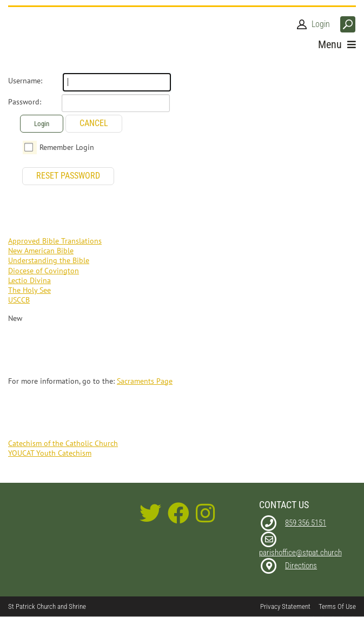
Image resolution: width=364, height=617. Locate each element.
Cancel (94, 123)
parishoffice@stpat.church (300, 553)
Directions (301, 566)
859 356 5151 (306, 523)
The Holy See (29, 290)
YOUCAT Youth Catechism (50, 453)
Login (321, 24)
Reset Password (68, 176)
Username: (25, 81)
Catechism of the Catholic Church (63, 443)
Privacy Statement (285, 606)
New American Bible (41, 251)
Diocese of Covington (44, 271)
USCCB (19, 300)
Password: (25, 102)
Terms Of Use (337, 606)
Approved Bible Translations (55, 241)
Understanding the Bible (49, 260)
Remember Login (67, 147)
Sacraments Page (145, 381)
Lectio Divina (29, 280)
